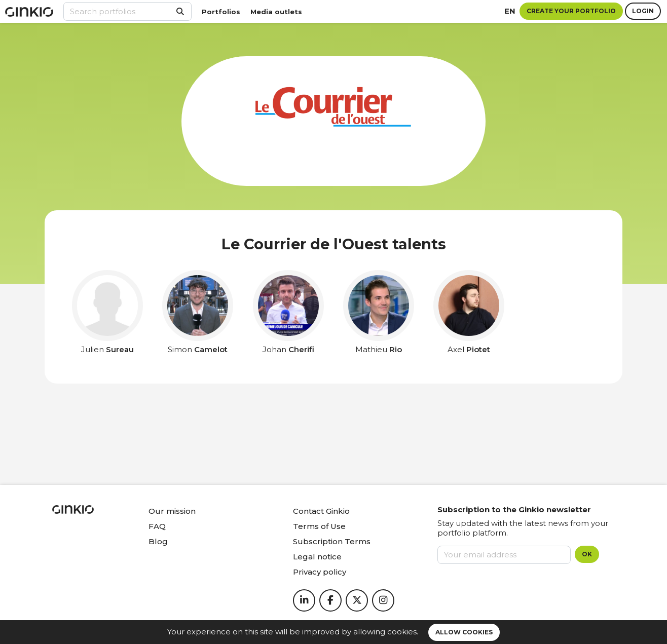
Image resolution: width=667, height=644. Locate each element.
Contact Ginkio (321, 511)
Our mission (172, 511)
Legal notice (317, 557)
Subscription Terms (332, 541)
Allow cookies (464, 632)
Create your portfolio (571, 11)
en (510, 11)
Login (643, 11)
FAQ (157, 526)
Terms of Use (319, 526)
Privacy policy (320, 572)
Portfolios (221, 12)
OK (587, 554)
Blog (158, 541)
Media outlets (276, 12)
